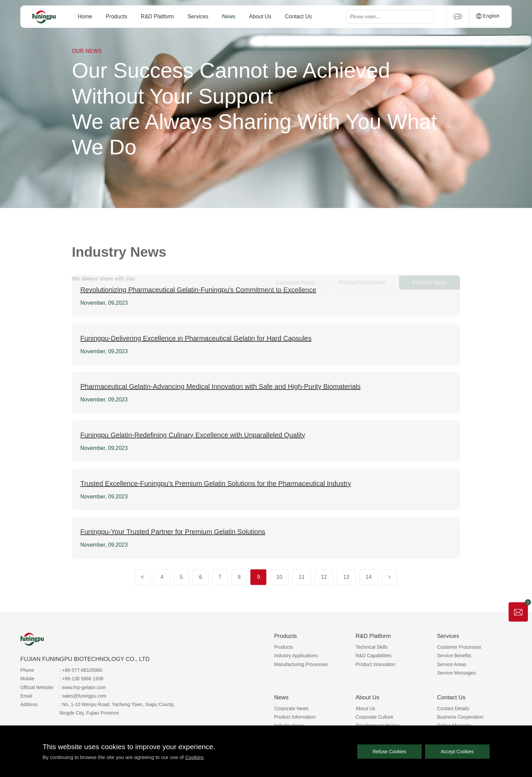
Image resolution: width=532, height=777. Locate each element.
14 (369, 577)
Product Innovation (375, 664)
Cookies (194, 757)
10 (279, 577)
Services (198, 16)
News (229, 16)
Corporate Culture (374, 717)
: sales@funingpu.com (83, 696)
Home (85, 16)
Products (117, 16)
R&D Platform (157, 16)
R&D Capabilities (374, 656)
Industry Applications (296, 656)
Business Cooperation (460, 717)
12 (324, 577)
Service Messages (456, 673)
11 (302, 577)
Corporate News (291, 708)
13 (346, 577)
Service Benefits (454, 656)
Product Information (295, 717)
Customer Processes (459, 647)
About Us (260, 16)
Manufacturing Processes (301, 664)
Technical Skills (372, 647)
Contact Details (453, 708)
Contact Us (298, 16)
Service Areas (452, 664)
